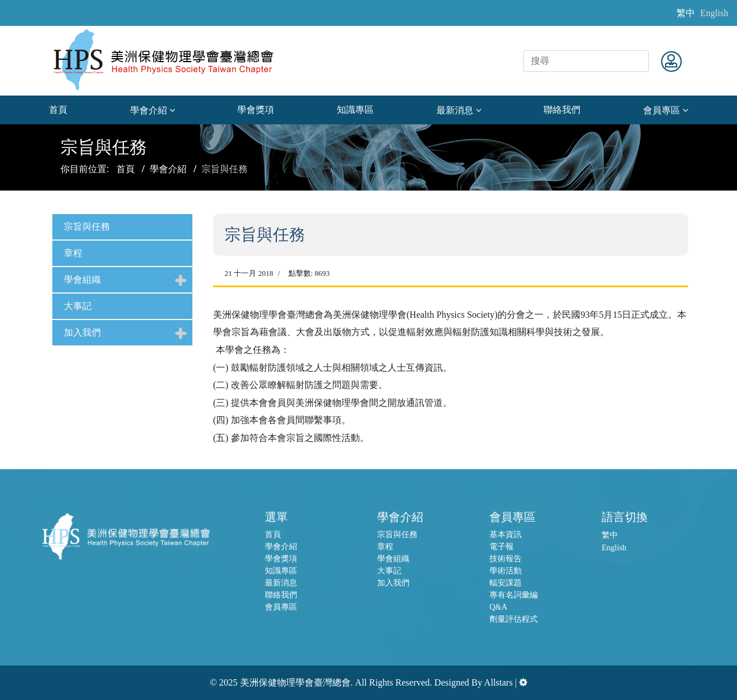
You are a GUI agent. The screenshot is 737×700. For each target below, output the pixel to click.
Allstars (499, 682)
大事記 (78, 306)
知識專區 (355, 110)
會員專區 (662, 110)
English (714, 13)
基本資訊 (506, 534)
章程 (73, 253)
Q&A (498, 607)
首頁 (58, 110)
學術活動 (506, 571)
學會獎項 (256, 110)
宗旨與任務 (87, 227)
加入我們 (82, 332)
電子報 (502, 547)
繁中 (686, 13)
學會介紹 (149, 110)
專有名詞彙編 (514, 595)
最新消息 (455, 110)
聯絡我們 (562, 110)
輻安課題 (506, 583)
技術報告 (506, 559)
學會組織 (82, 279)
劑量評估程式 (514, 619)
